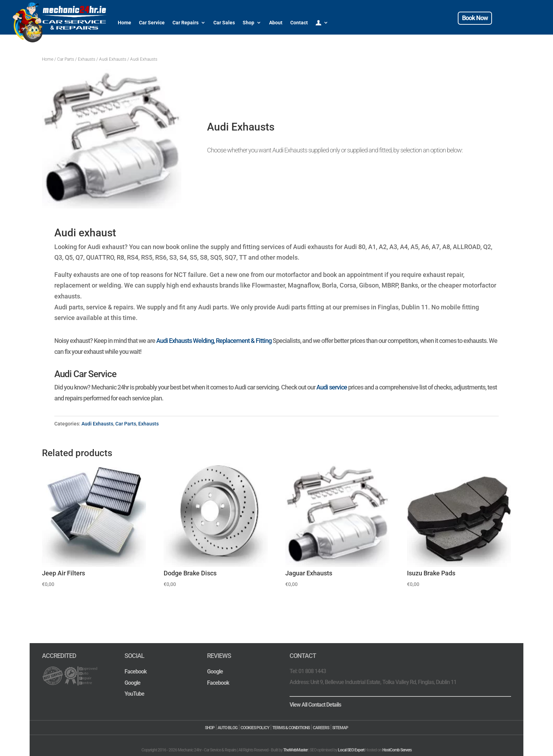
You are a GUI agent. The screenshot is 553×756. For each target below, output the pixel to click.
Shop (248, 23)
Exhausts (87, 59)
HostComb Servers (397, 750)
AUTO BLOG (227, 728)
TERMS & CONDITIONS (291, 728)
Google (132, 683)
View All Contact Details (315, 705)
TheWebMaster (295, 750)
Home (124, 23)
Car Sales (224, 23)
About (276, 23)
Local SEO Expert (351, 750)
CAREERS (321, 728)
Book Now (475, 18)
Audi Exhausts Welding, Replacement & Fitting (214, 341)
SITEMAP (340, 728)
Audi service (332, 387)
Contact (299, 23)
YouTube (134, 694)
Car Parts (66, 59)
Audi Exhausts (113, 59)
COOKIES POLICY (255, 728)
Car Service (152, 23)
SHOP (210, 728)
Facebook (136, 672)
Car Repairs (186, 23)
